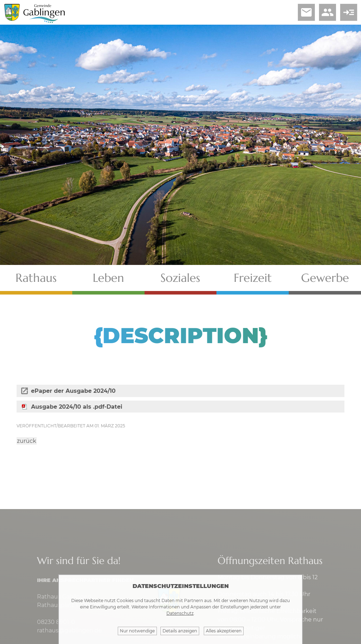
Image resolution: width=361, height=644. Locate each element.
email (306, 12)
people (328, 12)
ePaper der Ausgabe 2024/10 (73, 391)
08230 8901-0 (56, 622)
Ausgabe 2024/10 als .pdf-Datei (77, 407)
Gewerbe (325, 278)
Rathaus (36, 278)
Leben (108, 278)
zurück (27, 441)
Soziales (180, 278)
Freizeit (253, 278)
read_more (349, 12)
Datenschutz (180, 613)
